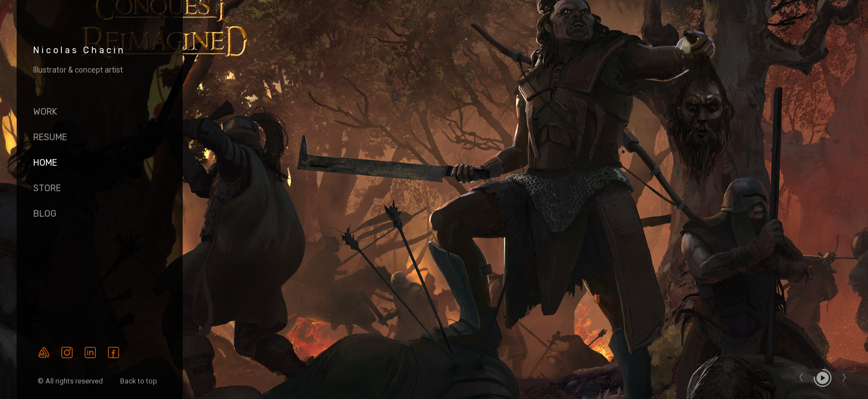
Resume (50, 137)
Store (47, 188)
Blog (45, 214)
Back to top (139, 381)
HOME (45, 163)
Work (45, 112)
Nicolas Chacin (79, 50)
